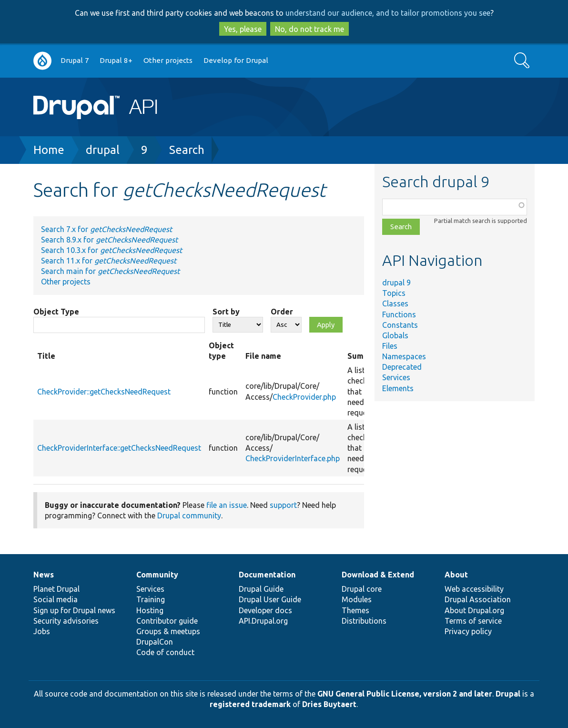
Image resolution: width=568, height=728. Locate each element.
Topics (394, 293)
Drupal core (362, 589)
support (283, 505)
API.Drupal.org (263, 621)
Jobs (42, 631)
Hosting (150, 610)
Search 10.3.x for (112, 250)
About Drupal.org (474, 610)
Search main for (110, 271)
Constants (400, 325)
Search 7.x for (106, 229)
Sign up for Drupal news (74, 610)
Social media (56, 599)
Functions (399, 314)
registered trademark (250, 704)
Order (282, 312)
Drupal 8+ (116, 60)
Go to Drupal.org (42, 61)
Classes (395, 303)
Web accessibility (474, 589)
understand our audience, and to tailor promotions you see (388, 13)
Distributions (364, 621)
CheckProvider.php (304, 397)
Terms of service (473, 621)
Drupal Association (478, 599)
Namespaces (404, 356)
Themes (355, 610)
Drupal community (189, 516)
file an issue (227, 505)
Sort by (226, 312)
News (44, 575)
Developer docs (265, 610)
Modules (357, 599)
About (456, 575)
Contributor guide (167, 621)
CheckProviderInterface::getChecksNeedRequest (119, 448)
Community (157, 575)
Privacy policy (468, 631)
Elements (398, 388)
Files (390, 346)
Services (396, 377)
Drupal (508, 694)
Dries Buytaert (329, 704)
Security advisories (66, 621)
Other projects (168, 60)
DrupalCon (155, 642)
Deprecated (402, 367)
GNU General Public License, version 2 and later (405, 694)
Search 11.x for (109, 261)
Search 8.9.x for (109, 240)
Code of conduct (165, 652)
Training (151, 599)
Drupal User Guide (270, 599)
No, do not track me (309, 29)
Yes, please (243, 29)
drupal (103, 150)
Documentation (267, 575)
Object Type (56, 312)
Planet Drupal (56, 589)
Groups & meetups (168, 631)
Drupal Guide (261, 589)
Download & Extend (378, 575)
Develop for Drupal (236, 60)
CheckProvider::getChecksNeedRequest (104, 392)
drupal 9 (396, 283)
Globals (395, 335)
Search (187, 150)
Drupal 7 (75, 60)
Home (49, 150)
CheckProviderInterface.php (293, 458)
